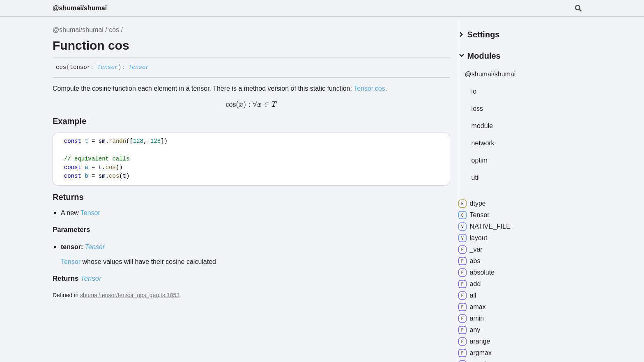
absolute (486, 269)
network (492, 140)
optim (489, 157)
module (492, 123)
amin (481, 315)
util (485, 174)
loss (487, 105)
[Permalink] (155, 68)
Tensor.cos (369, 88)
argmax (484, 350)
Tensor (108, 67)
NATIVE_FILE (494, 223)
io (483, 88)
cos (114, 30)
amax (482, 304)
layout (482, 235)
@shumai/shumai (80, 8)
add (479, 281)
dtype (482, 200)
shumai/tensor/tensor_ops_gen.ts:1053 (130, 295)
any (479, 327)
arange (484, 338)
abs (479, 258)
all (477, 292)
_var (480, 246)
